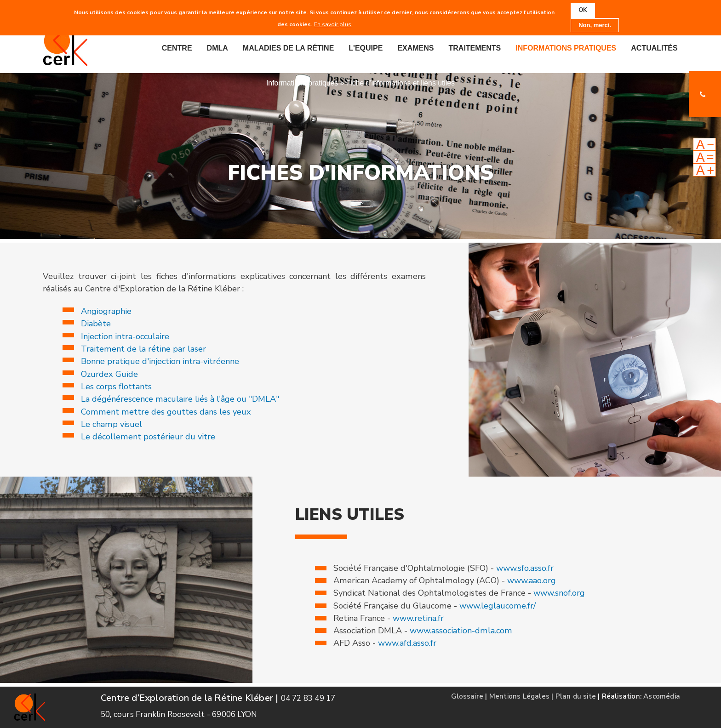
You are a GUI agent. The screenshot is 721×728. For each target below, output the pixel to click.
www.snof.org (559, 593)
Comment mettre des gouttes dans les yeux (166, 412)
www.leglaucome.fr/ (498, 606)
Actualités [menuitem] (654, 48)
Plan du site (576, 696)
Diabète (96, 324)
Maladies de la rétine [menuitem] (289, 48)
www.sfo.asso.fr (525, 568)
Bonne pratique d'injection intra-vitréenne (160, 361)
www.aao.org (532, 580)
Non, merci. (595, 25)
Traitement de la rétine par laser (143, 349)
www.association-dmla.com (461, 631)
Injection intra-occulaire (125, 336)
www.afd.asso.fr (407, 643)
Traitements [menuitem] (475, 48)
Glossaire (467, 696)
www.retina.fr (418, 618)
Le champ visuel (112, 424)
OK (583, 10)
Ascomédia (662, 696)
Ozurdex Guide (109, 374)
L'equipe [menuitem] (366, 48)
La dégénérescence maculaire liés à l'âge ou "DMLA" (180, 399)
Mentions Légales (519, 696)
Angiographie (106, 311)
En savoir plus (333, 24)
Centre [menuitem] (177, 48)
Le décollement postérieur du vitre (148, 437)
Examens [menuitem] (415, 48)
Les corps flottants (116, 387)
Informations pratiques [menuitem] (566, 48)
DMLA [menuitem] (217, 48)
